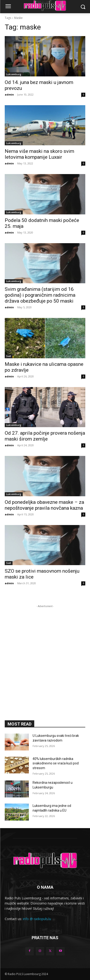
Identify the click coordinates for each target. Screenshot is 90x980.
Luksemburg (14, 74)
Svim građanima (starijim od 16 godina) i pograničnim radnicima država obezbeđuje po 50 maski (40, 295)
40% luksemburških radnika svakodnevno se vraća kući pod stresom (56, 763)
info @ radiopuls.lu (37, 919)
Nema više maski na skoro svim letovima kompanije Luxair (39, 154)
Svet (9, 356)
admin (9, 94)
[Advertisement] (45, 654)
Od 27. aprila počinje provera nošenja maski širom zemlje (45, 436)
